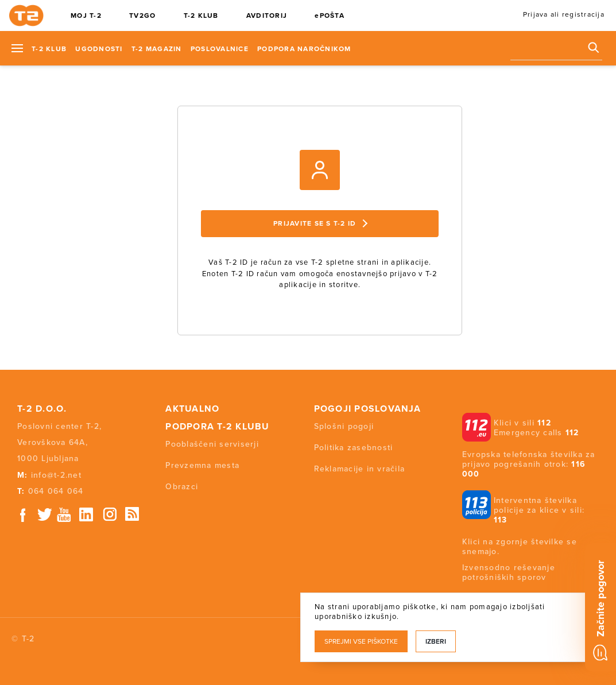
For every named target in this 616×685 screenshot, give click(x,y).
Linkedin (87, 515)
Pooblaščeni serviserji (212, 444)
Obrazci (182, 487)
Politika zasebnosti (354, 448)
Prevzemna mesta (202, 465)
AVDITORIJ (267, 16)
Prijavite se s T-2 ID (320, 224)
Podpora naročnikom (304, 49)
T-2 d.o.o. (42, 409)
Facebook (23, 515)
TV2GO (142, 16)
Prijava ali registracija (564, 14)
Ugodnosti (99, 49)
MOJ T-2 (86, 16)
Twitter (45, 515)
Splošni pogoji (344, 426)
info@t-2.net (56, 475)
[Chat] (600, 607)
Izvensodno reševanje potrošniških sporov (509, 572)
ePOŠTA (330, 16)
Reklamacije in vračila (360, 469)
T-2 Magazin (157, 49)
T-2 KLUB (201, 16)
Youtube (64, 515)
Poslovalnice (220, 49)
